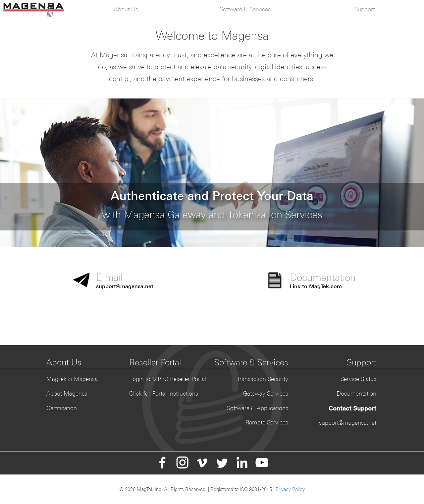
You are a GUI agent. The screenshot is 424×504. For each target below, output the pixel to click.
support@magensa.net (348, 423)
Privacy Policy (290, 489)
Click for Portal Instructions (164, 394)
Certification (62, 408)
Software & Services (245, 9)
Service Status (358, 379)
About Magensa (67, 394)
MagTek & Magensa (72, 379)
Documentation (356, 394)
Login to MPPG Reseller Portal (168, 379)
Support (365, 9)
